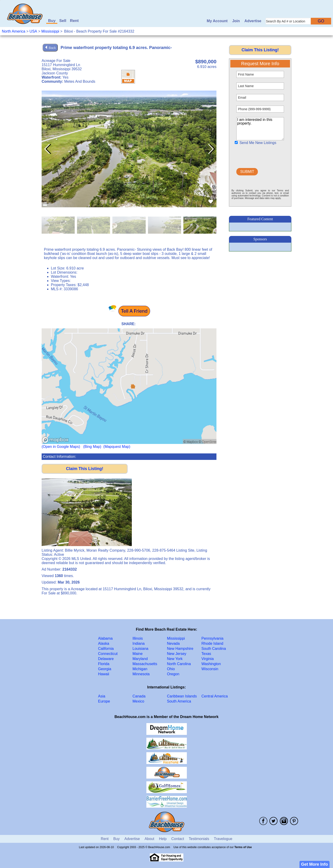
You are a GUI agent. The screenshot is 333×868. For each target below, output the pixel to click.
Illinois (138, 638)
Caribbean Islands (182, 696)
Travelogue (223, 839)
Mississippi (50, 31)
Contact (178, 839)
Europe (104, 701)
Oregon (173, 674)
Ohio (171, 669)
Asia (102, 696)
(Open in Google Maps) (61, 447)
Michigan (140, 669)
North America (14, 31)
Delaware (106, 659)
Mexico (138, 701)
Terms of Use (243, 847)
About (149, 839)
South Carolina (214, 649)
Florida (104, 664)
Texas (206, 654)
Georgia (105, 669)
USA (33, 31)
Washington (211, 664)
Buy (52, 21)
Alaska (104, 643)
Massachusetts (145, 664)
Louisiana (140, 649)
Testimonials (199, 839)
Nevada (173, 643)
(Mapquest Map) (117, 447)
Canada (139, 696)
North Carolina (179, 664)
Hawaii (104, 674)
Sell (63, 21)
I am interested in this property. (260, 129)
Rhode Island (212, 643)
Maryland (140, 659)
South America (179, 701)
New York (175, 659)
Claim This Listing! (85, 469)
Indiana (139, 643)
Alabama (105, 638)
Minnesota (141, 674)
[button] (211, 149)
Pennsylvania (212, 638)
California (106, 649)
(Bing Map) (92, 447)
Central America (215, 696)
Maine (138, 654)
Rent (74, 21)
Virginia (208, 659)
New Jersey (177, 654)
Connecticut (108, 654)
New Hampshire (180, 649)
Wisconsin (210, 669)
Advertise (253, 21)
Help (163, 839)
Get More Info (314, 864)
